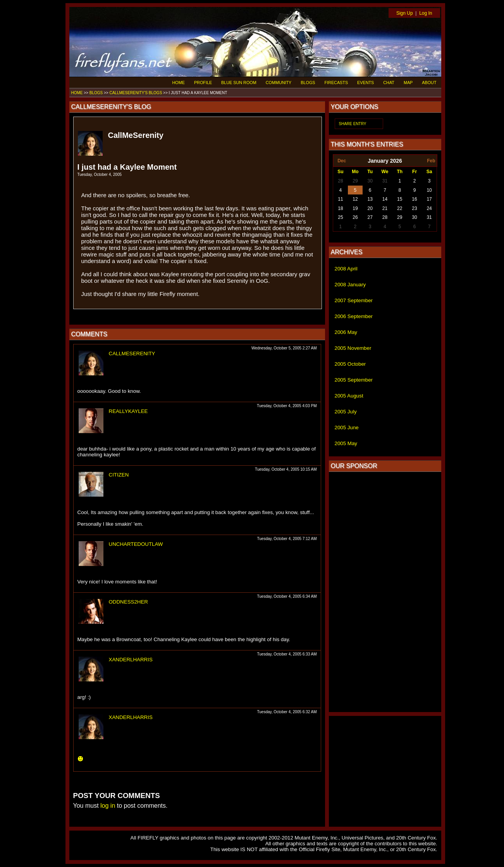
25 (340, 217)
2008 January (350, 285)
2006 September (354, 316)
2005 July (346, 412)
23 (414, 208)
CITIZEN (119, 475)
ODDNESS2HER (128, 602)
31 (385, 181)
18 (340, 208)
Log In (426, 13)
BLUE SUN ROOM (239, 83)
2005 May (346, 443)
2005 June (347, 427)
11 (340, 199)
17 (429, 199)
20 (370, 208)
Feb (431, 161)
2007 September (354, 300)
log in (108, 806)
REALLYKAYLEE (128, 411)
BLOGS (308, 83)
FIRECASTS (336, 83)
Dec (342, 161)
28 (340, 181)
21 (385, 208)
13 (370, 199)
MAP (408, 83)
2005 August (349, 396)
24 (429, 208)
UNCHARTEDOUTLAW (136, 544)
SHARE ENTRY (353, 124)
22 (400, 208)
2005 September (354, 380)
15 (400, 199)
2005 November (353, 348)
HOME (179, 83)
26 (355, 217)
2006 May (346, 332)
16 (414, 199)
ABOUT (429, 83)
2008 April (346, 269)
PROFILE (203, 83)
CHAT (389, 83)
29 (355, 181)
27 (370, 217)
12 (355, 199)
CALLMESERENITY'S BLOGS (136, 93)
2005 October (350, 364)
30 (370, 181)
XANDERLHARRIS (131, 660)
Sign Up (405, 13)
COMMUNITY (279, 83)
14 (385, 199)
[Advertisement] (385, 592)
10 (429, 190)
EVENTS (366, 83)
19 (355, 208)
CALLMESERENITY (132, 354)
